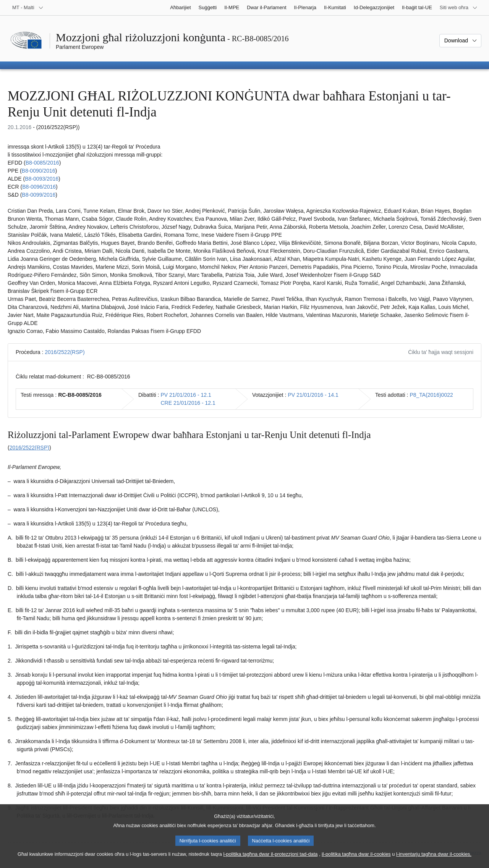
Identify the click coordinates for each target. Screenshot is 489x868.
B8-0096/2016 (39, 187)
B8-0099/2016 (39, 195)
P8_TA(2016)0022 (431, 395)
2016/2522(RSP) (65, 352)
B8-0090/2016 (39, 171)
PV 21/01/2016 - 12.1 (186, 395)
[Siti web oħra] (459, 8)
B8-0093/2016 (42, 179)
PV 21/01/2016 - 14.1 (313, 395)
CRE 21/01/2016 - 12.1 (188, 403)
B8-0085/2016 (42, 163)
